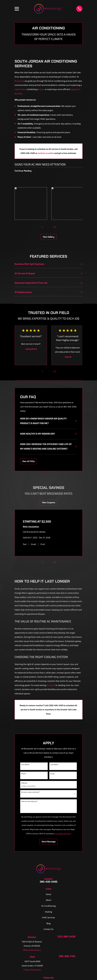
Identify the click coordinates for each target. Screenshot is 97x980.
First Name (25, 764)
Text (25, 544)
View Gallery (49, 237)
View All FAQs (28, 461)
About (48, 900)
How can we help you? (29, 801)
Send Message (49, 842)
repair (41, 89)
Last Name (54, 764)
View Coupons (49, 503)
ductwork (51, 685)
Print (43, 544)
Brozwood (19, 81)
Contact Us (48, 929)
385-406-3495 (49, 882)
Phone (23, 774)
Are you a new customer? (30, 792)
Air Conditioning (48, 906)
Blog (49, 923)
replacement (20, 89)
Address (24, 783)
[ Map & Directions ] (32, 950)
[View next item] (53, 227)
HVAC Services (48, 917)
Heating (48, 912)
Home (48, 894)
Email (34, 544)
